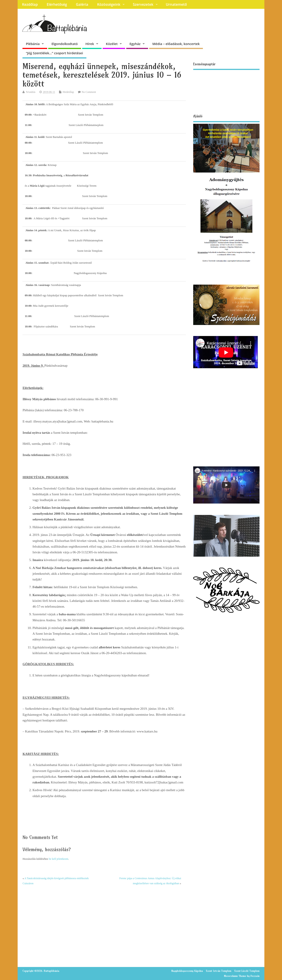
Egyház (135, 44)
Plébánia (33, 44)
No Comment (89, 92)
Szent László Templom (247, 971)
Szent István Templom (219, 971)
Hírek (90, 44)
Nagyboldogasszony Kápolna (187, 971)
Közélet (112, 44)
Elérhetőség (57, 4)
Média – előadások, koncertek (176, 44)
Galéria (82, 4)
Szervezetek (143, 4)
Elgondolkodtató (65, 44)
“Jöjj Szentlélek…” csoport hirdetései (54, 53)
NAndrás (31, 92)
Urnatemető (176, 4)
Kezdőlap (30, 4)
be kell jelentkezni (59, 859)
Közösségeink (109, 4)
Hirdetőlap (68, 92)
